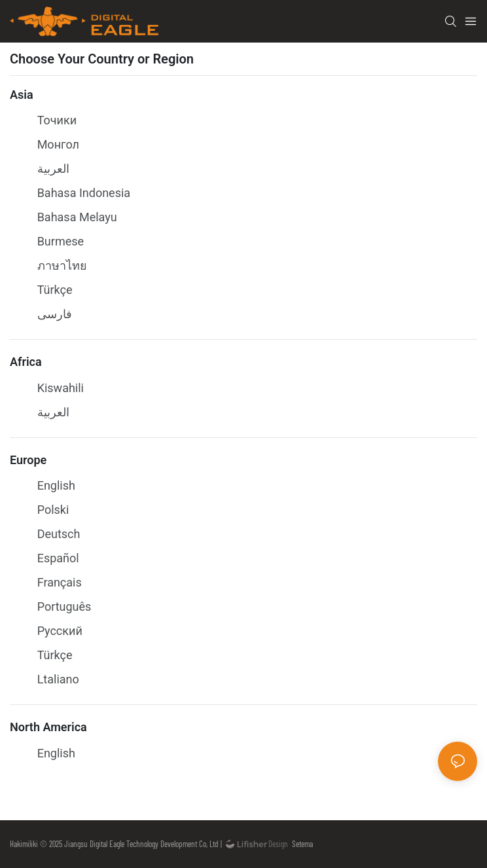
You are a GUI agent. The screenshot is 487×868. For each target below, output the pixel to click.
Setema (300, 844)
